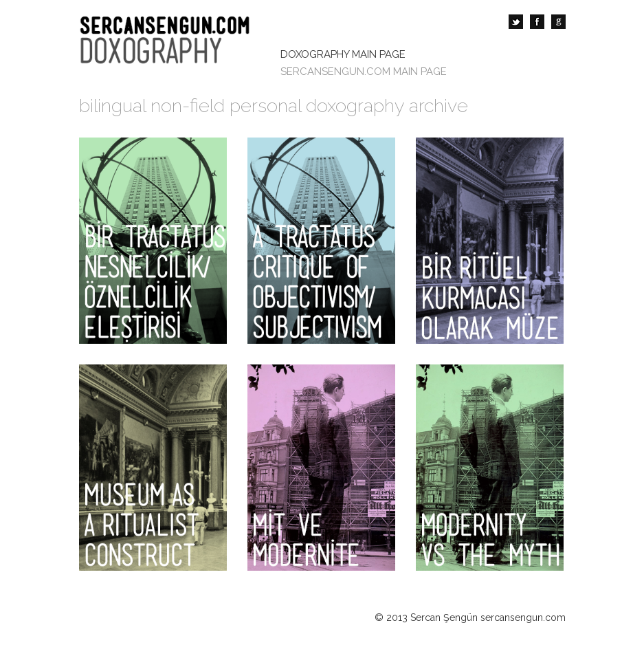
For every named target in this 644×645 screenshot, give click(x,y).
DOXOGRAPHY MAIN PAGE (343, 54)
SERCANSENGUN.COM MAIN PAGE (364, 72)
